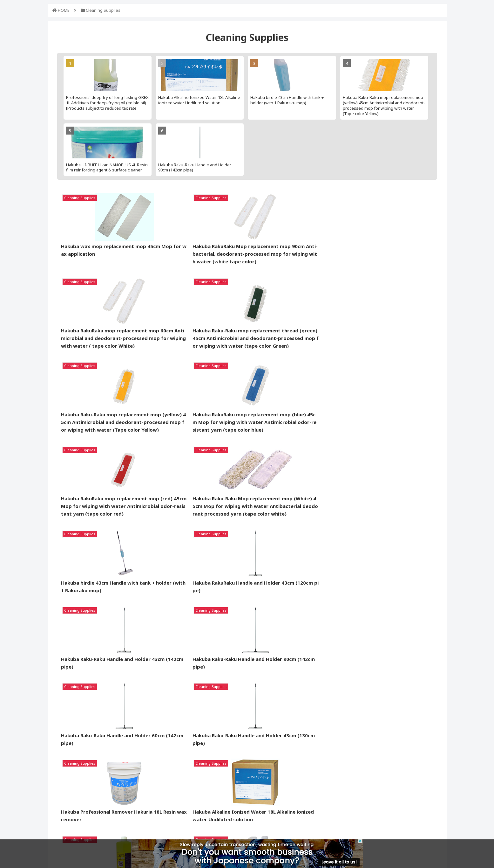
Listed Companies (270, 760)
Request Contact (269, 771)
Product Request (211, 760)
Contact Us (380, 807)
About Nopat (265, 782)
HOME (64, 10)
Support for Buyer (212, 771)
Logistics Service (210, 782)
